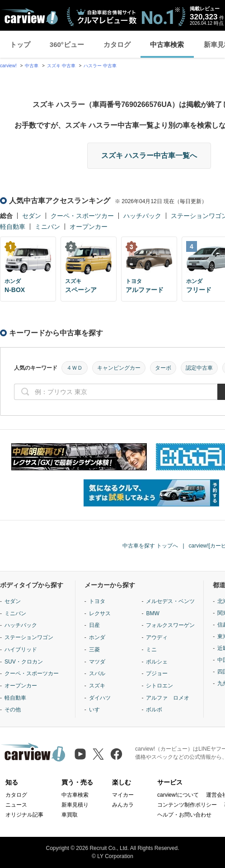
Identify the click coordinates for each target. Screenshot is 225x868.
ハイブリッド (21, 650)
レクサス (100, 613)
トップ (20, 44)
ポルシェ (157, 662)
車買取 (70, 815)
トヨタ (97, 601)
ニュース (16, 805)
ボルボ (154, 710)
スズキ (97, 686)
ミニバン (47, 227)
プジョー (157, 673)
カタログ (117, 44)
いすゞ (97, 710)
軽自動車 (13, 227)
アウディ (157, 637)
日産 (94, 625)
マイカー (123, 795)
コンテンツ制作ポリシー (187, 805)
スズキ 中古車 (61, 66)
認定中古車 (199, 368)
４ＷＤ (75, 368)
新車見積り (75, 805)
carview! (8, 66)
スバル (97, 673)
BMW (152, 613)
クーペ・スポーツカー (82, 216)
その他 (13, 710)
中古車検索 (167, 44)
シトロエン (159, 686)
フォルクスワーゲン (170, 625)
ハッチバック (142, 216)
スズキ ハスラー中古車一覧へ (149, 155)
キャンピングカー (119, 368)
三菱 (94, 650)
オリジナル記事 (24, 815)
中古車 (32, 66)
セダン (32, 216)
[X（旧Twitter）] (98, 754)
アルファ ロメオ (168, 698)
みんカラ (123, 805)
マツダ (97, 662)
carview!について (178, 795)
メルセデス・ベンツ (170, 601)
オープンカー (89, 227)
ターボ (163, 368)
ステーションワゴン (29, 637)
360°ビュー (67, 44)
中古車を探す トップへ (150, 546)
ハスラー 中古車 (100, 66)
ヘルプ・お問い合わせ (184, 815)
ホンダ (97, 637)
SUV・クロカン (24, 662)
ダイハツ (100, 698)
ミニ (151, 650)
